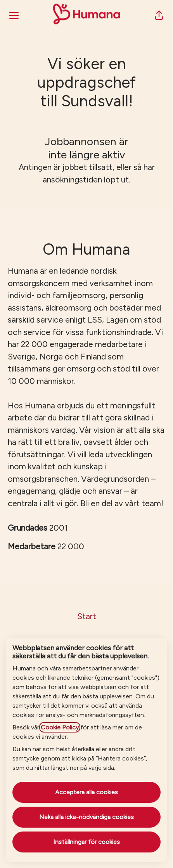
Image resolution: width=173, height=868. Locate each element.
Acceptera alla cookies (86, 792)
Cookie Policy (60, 727)
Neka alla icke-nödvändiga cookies (86, 817)
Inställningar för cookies (86, 842)
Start (87, 616)
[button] (159, 16)
